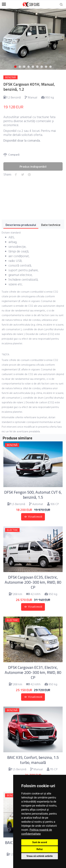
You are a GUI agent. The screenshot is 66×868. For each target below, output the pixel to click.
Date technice (51, 225)
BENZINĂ (10, 77)
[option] (33, 37)
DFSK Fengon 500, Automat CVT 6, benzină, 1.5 (33, 495)
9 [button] (50, 67)
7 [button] (42, 67)
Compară (11, 155)
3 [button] (24, 67)
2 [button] (20, 67)
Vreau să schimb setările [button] (40, 856)
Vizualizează (35, 517)
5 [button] (33, 67)
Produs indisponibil (33, 167)
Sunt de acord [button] (40, 842)
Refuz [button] (40, 849)
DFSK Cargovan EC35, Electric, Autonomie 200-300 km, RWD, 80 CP (33, 582)
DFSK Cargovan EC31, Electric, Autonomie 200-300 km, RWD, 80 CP (33, 672)
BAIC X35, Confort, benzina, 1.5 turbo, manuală (33, 760)
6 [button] (37, 67)
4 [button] (29, 67)
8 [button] (46, 67)
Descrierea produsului (21, 225)
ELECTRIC (12, 530)
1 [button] (15, 67)
